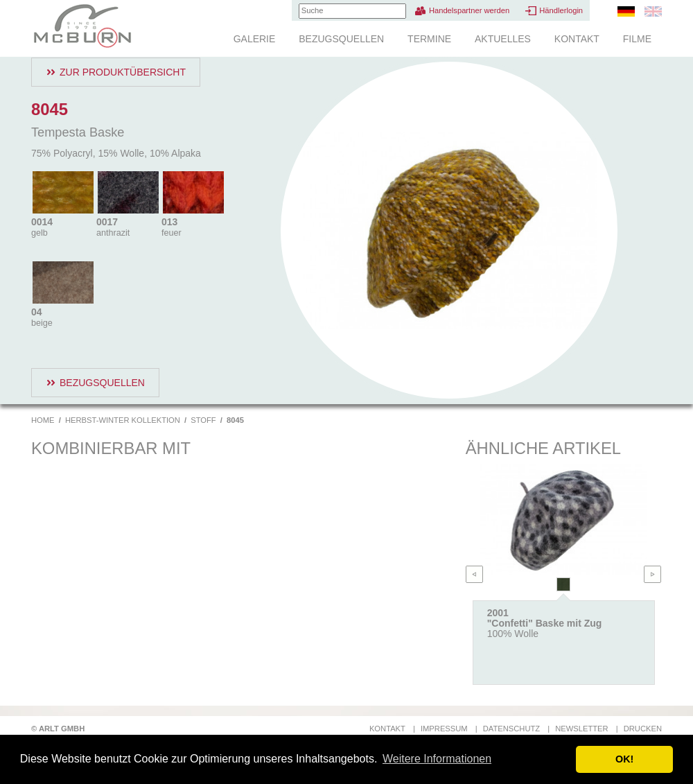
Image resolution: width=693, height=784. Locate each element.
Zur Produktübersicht (123, 72)
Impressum (444, 729)
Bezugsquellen (341, 39)
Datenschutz (511, 729)
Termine (429, 39)
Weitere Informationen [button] (437, 759)
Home (43, 420)
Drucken (643, 729)
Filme (637, 39)
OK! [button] (624, 759)
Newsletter (581, 729)
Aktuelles (503, 39)
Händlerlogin (561, 10)
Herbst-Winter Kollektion (123, 420)
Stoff (203, 420)
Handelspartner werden (469, 10)
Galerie (255, 39)
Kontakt (577, 39)
